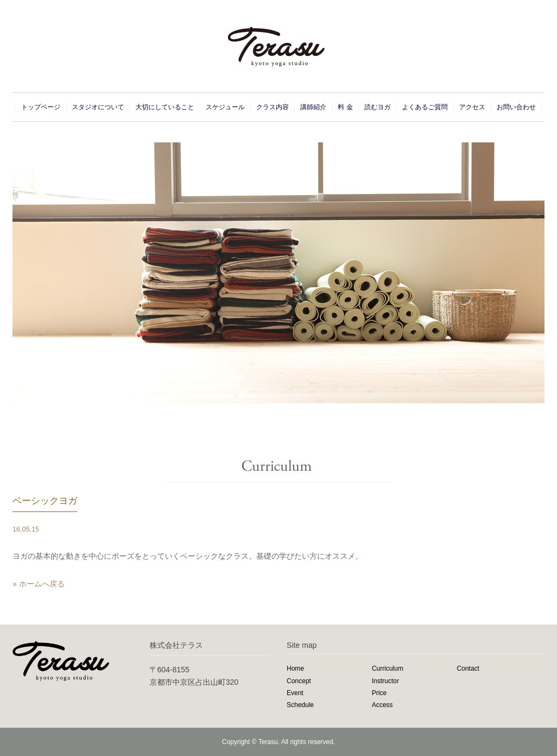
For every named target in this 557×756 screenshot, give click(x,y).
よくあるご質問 (425, 107)
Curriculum (387, 668)
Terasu (268, 742)
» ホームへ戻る (39, 584)
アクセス (472, 107)
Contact (468, 668)
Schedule (300, 705)
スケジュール (225, 107)
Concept (299, 681)
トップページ (41, 107)
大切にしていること (165, 107)
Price (379, 693)
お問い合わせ (516, 107)
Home (295, 668)
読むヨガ (377, 107)
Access (382, 705)
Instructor (385, 681)
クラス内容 (273, 107)
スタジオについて (98, 107)
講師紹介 (313, 107)
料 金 (345, 107)
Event (295, 693)
